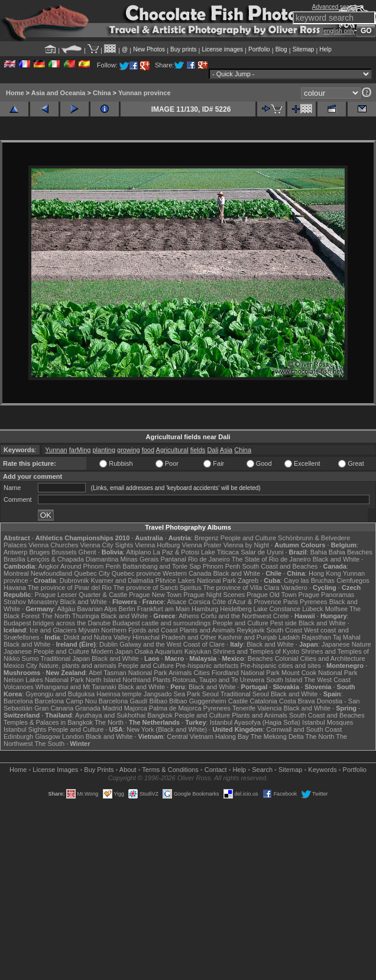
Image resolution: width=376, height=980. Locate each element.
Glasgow (48, 736)
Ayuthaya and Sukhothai (110, 715)
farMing (80, 450)
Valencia (269, 708)
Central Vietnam (190, 736)
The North (56, 616)
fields (198, 450)
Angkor (49, 566)
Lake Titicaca (220, 552)
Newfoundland (51, 573)
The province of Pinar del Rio (70, 588)
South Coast (285, 630)
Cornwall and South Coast (304, 729)
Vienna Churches (53, 545)
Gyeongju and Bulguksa (60, 694)
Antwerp (15, 552)
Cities (202, 673)
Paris (291, 602)
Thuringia (86, 616)
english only (339, 31)
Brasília (14, 559)
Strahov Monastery (31, 602)
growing (129, 450)
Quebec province (136, 573)
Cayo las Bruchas (309, 580)
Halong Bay (232, 736)
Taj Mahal (347, 637)
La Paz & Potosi (176, 552)
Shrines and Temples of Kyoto (256, 651)
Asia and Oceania (59, 93)
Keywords (322, 770)
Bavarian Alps (97, 609)
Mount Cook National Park (319, 673)
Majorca (136, 708)
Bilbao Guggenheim (198, 701)
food (148, 450)
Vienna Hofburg (157, 545)
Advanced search (335, 7)
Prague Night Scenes (214, 595)
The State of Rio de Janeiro (271, 559)
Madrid (112, 708)
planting (104, 450)
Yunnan (56, 450)
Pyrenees (313, 602)
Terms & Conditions (170, 770)
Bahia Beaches (351, 552)
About (128, 770)
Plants (162, 680)
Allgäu (67, 609)
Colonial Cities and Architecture (320, 658)
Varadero (294, 588)
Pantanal (173, 559)
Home (15, 93)
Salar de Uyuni (262, 552)
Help (325, 49)
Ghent (87, 552)
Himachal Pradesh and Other (174, 637)
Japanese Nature (346, 644)
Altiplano (138, 552)
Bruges (39, 552)
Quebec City (92, 573)
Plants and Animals (208, 630)
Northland (137, 680)
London (73, 736)
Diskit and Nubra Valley (98, 637)
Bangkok (160, 715)
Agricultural (172, 450)
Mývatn (89, 630)
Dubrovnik (74, 580)
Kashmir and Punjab (247, 637)
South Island (284, 680)
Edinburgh (18, 736)
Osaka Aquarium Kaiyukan (173, 651)
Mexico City (20, 666)
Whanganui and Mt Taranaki (76, 687)
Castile (238, 701)
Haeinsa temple (119, 694)
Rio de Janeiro (209, 559)
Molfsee (337, 609)
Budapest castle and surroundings (161, 623)
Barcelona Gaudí (123, 701)
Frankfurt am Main (163, 609)
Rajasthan (316, 637)
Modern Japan (112, 651)
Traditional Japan (65, 658)
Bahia (319, 552)
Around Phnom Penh (90, 566)
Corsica (199, 602)
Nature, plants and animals (78, 666)
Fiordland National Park (246, 673)
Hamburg (205, 609)
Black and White (336, 559)
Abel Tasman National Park (128, 673)
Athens (189, 616)
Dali (213, 450)
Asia (226, 450)
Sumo (30, 658)
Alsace (176, 602)
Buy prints (183, 49)
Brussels (64, 552)
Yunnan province (145, 93)
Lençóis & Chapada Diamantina (73, 559)
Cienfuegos (353, 580)
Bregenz (207, 538)
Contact (216, 770)
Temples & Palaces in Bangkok (48, 722)
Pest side (283, 623)
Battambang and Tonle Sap (162, 566)
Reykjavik (250, 630)
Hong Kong (325, 573)
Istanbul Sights (25, 729)
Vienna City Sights (106, 545)
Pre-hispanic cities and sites (281, 666)
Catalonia (263, 701)
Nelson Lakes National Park (44, 680)
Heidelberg (236, 609)
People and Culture (248, 538)
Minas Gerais (140, 559)
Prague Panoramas (327, 595)
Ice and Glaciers (53, 630)
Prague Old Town (271, 595)
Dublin (108, 644)
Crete (281, 616)
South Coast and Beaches (280, 566)
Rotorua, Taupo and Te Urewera (219, 680)
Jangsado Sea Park (172, 694)
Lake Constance (277, 609)
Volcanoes (19, 687)
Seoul (210, 694)
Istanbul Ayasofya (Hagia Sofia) (255, 722)
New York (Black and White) (167, 729)
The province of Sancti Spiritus (158, 588)
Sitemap (304, 49)
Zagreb (248, 580)
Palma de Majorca (175, 708)
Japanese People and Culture (46, 651)
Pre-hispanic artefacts (207, 666)
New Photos (149, 49)
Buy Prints (99, 770)
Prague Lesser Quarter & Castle (81, 595)
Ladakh (289, 637)
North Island (103, 680)
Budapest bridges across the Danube (57, 623)
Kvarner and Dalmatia (122, 580)
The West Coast (327, 680)
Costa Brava (297, 701)
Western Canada (187, 573)
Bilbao (158, 701)
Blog (281, 49)
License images (223, 49)
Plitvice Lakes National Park (196, 580)
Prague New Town (155, 595)
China (102, 93)
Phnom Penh (222, 566)
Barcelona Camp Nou (66, 701)
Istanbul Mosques (328, 722)
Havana (15, 588)
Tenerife (244, 708)
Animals (180, 673)
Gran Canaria (54, 708)
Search (262, 770)
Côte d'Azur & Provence (247, 602)
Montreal (16, 573)
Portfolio (259, 49)
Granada (88, 708)
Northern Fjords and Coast (140, 630)
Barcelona (18, 701)
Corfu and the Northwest (236, 616)
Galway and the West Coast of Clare (172, 644)
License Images (55, 770)
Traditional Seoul (245, 694)
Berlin (127, 609)
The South (49, 744)
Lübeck (312, 609)
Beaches (260, 658)
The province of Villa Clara (242, 588)
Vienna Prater (202, 545)
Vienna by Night (246, 545)
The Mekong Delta (277, 736)
